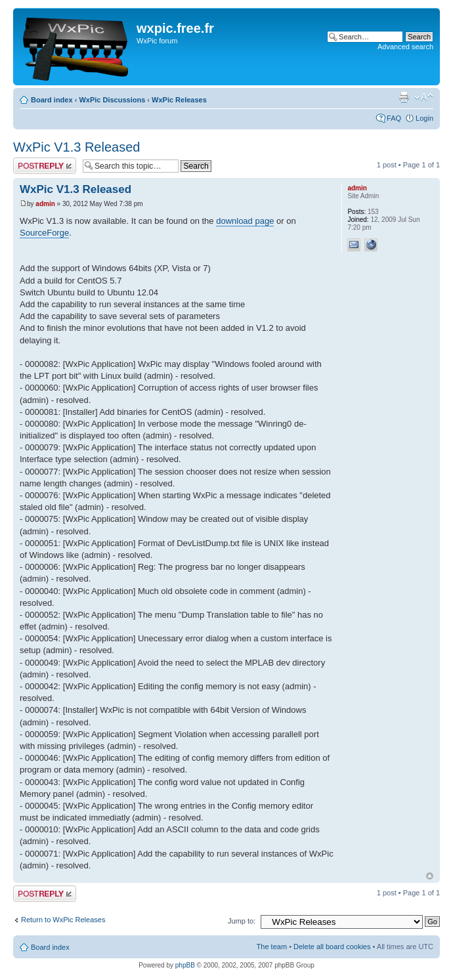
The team (272, 947)
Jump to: (242, 921)
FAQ (394, 118)
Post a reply (45, 166)
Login (424, 118)
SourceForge (44, 233)
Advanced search (405, 47)
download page (245, 221)
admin (45, 204)
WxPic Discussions (112, 100)
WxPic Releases (179, 100)
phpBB (185, 965)
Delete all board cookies (332, 947)
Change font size (424, 97)
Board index (52, 100)
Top (430, 876)
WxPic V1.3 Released (76, 147)
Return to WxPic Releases (63, 920)
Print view (404, 97)
